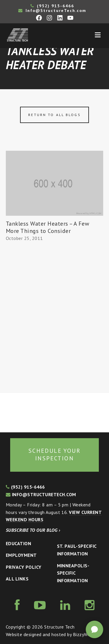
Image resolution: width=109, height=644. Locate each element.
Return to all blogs (54, 115)
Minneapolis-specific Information (73, 573)
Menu (98, 35)
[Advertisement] (54, 317)
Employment (21, 555)
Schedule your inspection (54, 455)
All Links (17, 579)
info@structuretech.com (41, 494)
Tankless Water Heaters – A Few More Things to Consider (48, 227)
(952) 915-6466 (52, 6)
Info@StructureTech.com (52, 10)
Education (18, 543)
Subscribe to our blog (33, 530)
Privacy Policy (24, 567)
